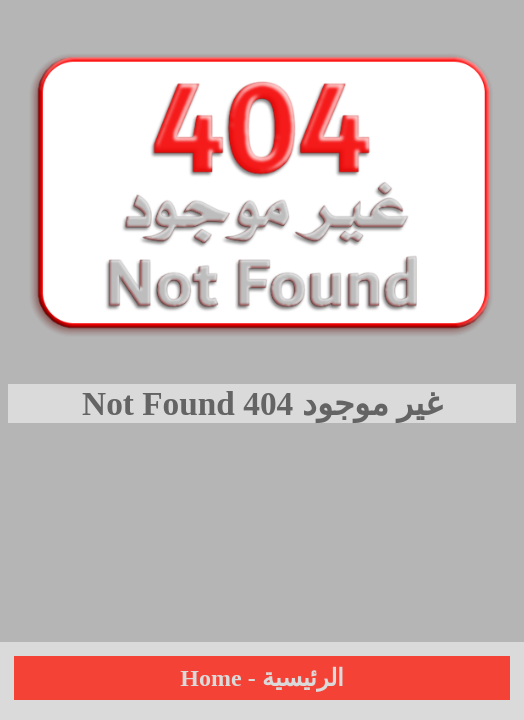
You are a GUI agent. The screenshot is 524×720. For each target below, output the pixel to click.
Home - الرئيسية (261, 678)
